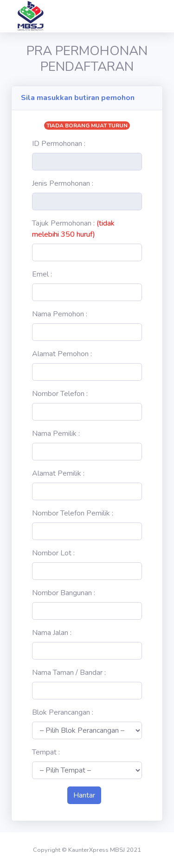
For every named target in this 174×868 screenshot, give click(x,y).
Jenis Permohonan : (63, 183)
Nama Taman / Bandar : (69, 673)
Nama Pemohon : (60, 314)
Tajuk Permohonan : (73, 229)
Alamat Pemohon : (62, 354)
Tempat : (46, 752)
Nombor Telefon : (60, 394)
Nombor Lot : (53, 553)
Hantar (84, 795)
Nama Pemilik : (56, 434)
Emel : (42, 274)
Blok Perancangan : (63, 712)
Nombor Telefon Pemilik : (73, 513)
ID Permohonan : (59, 144)
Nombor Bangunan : (64, 593)
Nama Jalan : (52, 633)
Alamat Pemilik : (58, 473)
